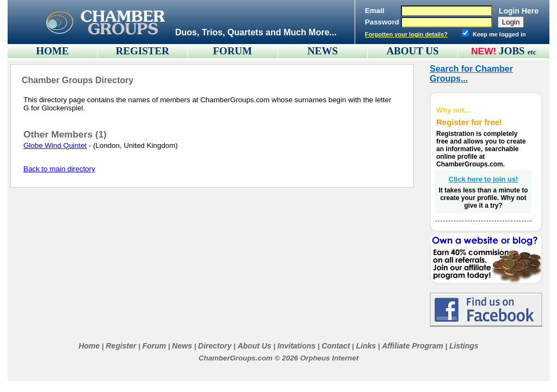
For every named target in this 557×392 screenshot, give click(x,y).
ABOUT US (412, 51)
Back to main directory (59, 169)
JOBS (518, 51)
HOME (52, 51)
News (182, 346)
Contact (336, 346)
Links (366, 346)
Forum (154, 346)
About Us (255, 346)
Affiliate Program (413, 346)
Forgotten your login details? (406, 34)
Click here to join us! (484, 179)
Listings (464, 346)
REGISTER (143, 51)
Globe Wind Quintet (55, 145)
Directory (215, 346)
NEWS (323, 51)
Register (121, 346)
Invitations (296, 346)
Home (89, 346)
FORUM (233, 51)
